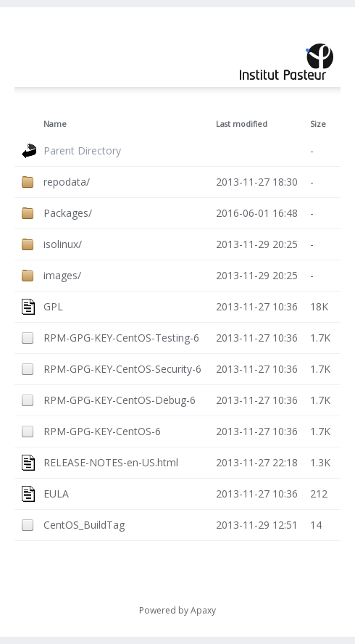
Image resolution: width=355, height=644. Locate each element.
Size (318, 124)
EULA (56, 494)
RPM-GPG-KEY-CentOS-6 (102, 431)
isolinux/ (63, 244)
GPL (53, 306)
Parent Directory (82, 150)
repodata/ (67, 182)
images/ (62, 275)
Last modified (242, 124)
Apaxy (203, 610)
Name (55, 124)
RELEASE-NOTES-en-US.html (111, 462)
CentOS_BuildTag (84, 525)
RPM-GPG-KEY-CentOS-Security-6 (122, 369)
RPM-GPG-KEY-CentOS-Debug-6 (120, 400)
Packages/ (68, 213)
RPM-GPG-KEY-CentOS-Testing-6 (121, 338)
